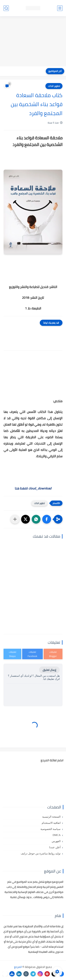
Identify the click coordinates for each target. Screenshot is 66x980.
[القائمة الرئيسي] (60, 8)
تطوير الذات (54, 86)
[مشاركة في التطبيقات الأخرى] (15, 519)
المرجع (18, 967)
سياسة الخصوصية (51, 829)
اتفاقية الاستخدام (51, 823)
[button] (47, 519)
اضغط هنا (33, 488)
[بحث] (6, 8)
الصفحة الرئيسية (51, 817)
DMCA (57, 835)
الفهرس (56, 841)
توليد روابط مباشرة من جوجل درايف (41, 853)
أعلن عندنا (55, 847)
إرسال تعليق (49, 670)
